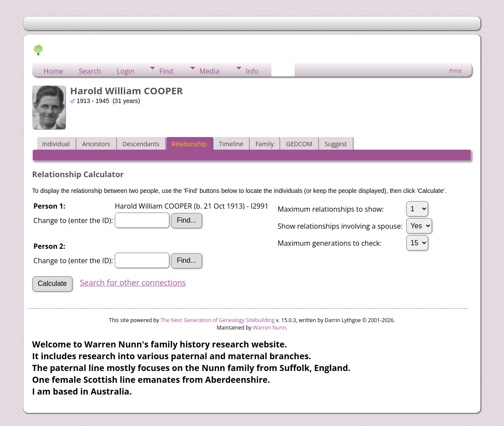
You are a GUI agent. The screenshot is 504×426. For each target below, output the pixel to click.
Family (264, 144)
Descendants (141, 144)
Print (455, 71)
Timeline (231, 144)
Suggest (336, 144)
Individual (56, 144)
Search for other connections (133, 282)
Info (252, 71)
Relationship (189, 144)
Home (53, 71)
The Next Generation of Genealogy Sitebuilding (218, 320)
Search (90, 71)
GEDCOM (299, 144)
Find (166, 71)
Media (209, 71)
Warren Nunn (269, 328)
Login (125, 71)
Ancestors (96, 144)
